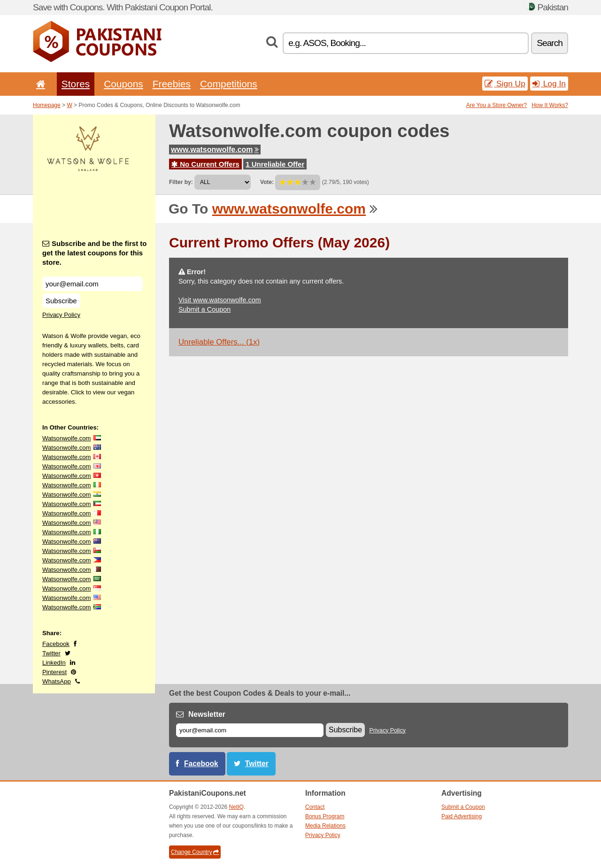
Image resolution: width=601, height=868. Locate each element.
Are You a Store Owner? (497, 105)
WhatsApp (57, 681)
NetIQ (236, 807)
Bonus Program (325, 816)
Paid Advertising (462, 816)
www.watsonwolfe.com (215, 150)
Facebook (56, 644)
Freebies (172, 84)
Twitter (51, 653)
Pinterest (54, 672)
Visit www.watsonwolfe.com (220, 300)
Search (550, 43)
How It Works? (550, 105)
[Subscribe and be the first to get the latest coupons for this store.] (92, 284)
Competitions (229, 84)
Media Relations (325, 826)
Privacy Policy (61, 315)
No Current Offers (205, 164)
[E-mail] (250, 730)
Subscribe (61, 301)
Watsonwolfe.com (67, 438)
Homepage (47, 105)
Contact (315, 807)
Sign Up (505, 84)
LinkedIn (54, 663)
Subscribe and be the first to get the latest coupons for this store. (95, 253)
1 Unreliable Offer (275, 164)
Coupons (123, 84)
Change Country (195, 852)
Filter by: (181, 182)
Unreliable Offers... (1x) (219, 342)
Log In (549, 84)
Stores (76, 84)
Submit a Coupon (204, 309)
